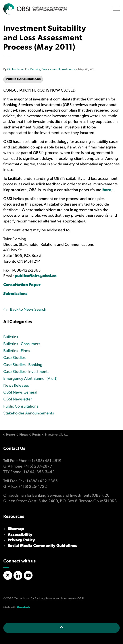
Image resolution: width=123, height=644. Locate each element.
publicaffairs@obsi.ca (36, 276)
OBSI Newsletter (18, 399)
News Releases (16, 386)
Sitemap (16, 529)
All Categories (18, 322)
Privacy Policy (21, 540)
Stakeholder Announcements (29, 413)
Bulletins (11, 337)
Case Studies (14, 358)
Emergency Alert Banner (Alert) (30, 379)
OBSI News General (20, 393)
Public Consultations (23, 79)
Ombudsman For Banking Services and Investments (41, 69)
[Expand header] (116, 9)
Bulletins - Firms (17, 351)
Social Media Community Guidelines (42, 546)
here (107, 190)
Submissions (16, 294)
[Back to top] (61, 628)
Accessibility (20, 535)
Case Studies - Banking (23, 365)
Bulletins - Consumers (22, 344)
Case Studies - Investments (26, 372)
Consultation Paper (22, 285)
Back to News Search (28, 310)
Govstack (24, 607)
